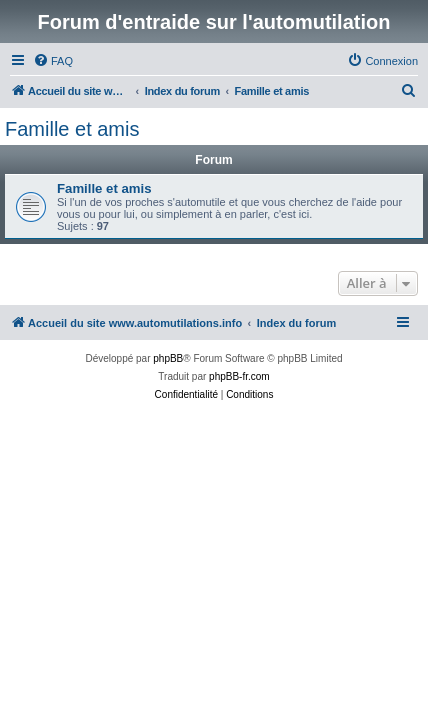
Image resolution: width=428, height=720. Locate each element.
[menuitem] (53, 61)
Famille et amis (72, 129)
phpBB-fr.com (239, 376)
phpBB (168, 358)
